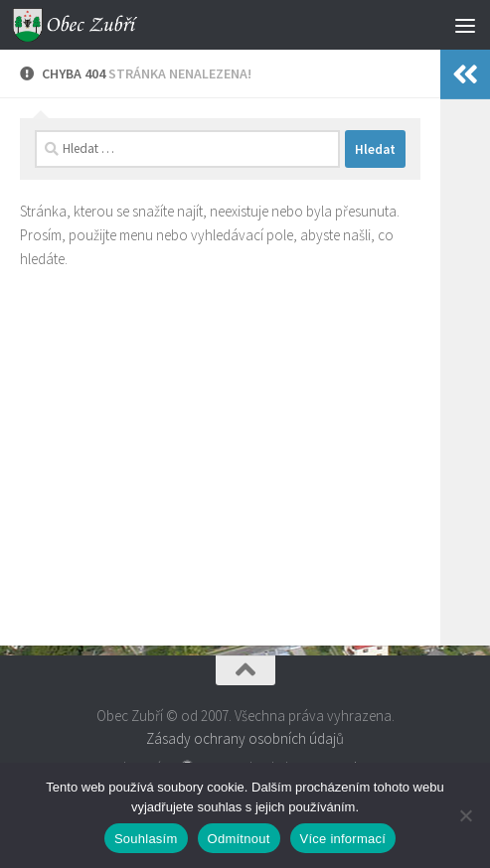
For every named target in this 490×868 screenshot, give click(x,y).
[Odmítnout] (465, 815)
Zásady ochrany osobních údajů (245, 738)
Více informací (343, 839)
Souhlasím (146, 839)
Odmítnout (239, 839)
